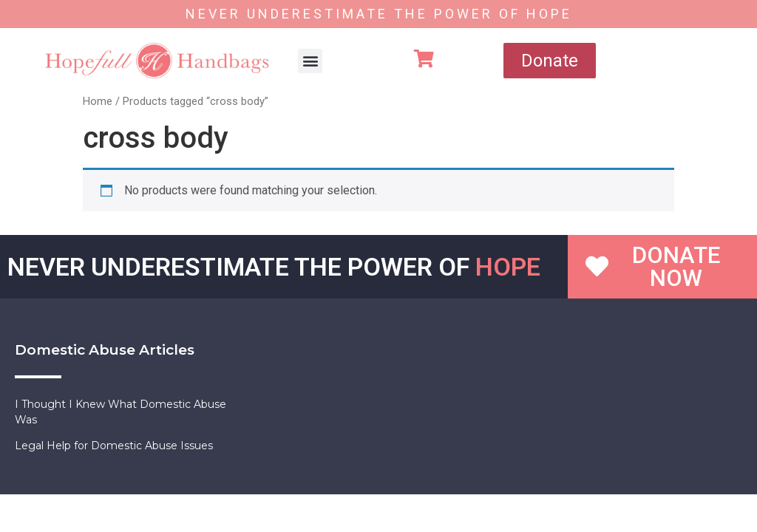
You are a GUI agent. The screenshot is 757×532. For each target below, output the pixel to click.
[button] (310, 61)
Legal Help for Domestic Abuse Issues (114, 446)
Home (98, 101)
